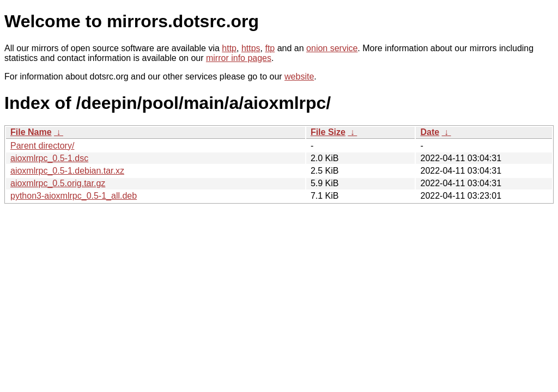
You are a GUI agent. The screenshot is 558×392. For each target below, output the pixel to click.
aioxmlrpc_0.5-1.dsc (49, 158)
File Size (328, 132)
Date (430, 132)
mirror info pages (239, 58)
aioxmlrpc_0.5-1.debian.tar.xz (67, 171)
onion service (332, 48)
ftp (270, 48)
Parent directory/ (42, 146)
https (251, 48)
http (229, 48)
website (299, 76)
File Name (31, 132)
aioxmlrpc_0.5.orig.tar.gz (58, 183)
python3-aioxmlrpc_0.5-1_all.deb (74, 196)
